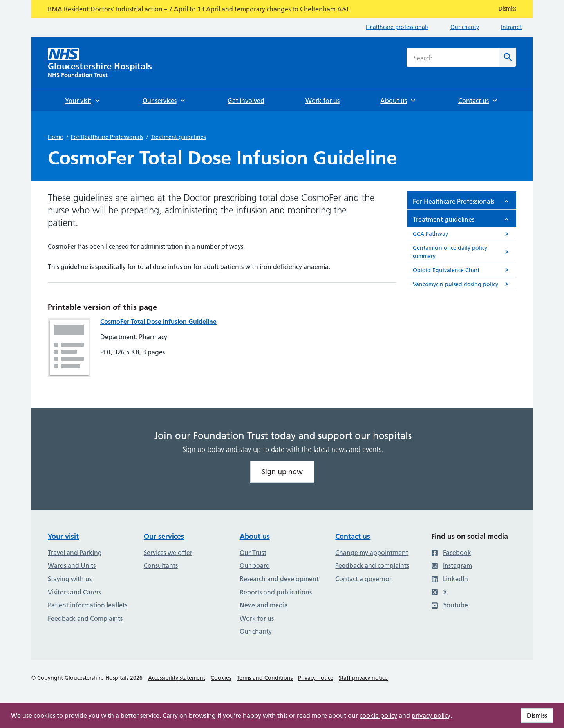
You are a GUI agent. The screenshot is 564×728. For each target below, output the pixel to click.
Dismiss (537, 715)
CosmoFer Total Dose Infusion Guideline (158, 322)
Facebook (451, 553)
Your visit (63, 536)
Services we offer (168, 553)
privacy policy (431, 715)
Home (55, 137)
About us (255, 536)
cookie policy (378, 715)
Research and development (279, 579)
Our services (164, 536)
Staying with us (70, 579)
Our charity (465, 27)
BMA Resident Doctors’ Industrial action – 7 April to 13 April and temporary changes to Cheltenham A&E (199, 9)
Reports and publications (276, 592)
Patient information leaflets (88, 605)
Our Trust (253, 553)
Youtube (450, 605)
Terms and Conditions (265, 678)
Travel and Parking (75, 553)
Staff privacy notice (363, 678)
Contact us (353, 536)
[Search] (507, 57)
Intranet (511, 27)
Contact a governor (363, 579)
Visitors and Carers (74, 592)
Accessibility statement (177, 678)
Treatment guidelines (178, 137)
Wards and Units (72, 565)
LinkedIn (450, 579)
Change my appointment (372, 553)
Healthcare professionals (397, 27)
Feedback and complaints (372, 565)
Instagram (452, 565)
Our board (255, 565)
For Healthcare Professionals (107, 137)
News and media (264, 605)
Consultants (161, 565)
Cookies (221, 678)
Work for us (257, 618)
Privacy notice (316, 678)
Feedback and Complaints (85, 618)
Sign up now (282, 472)
